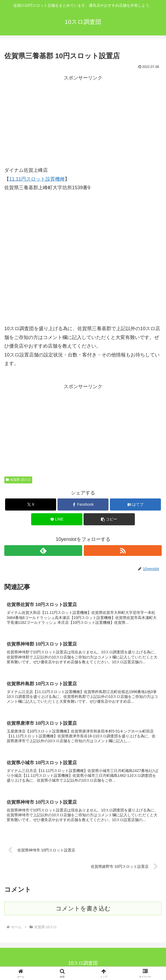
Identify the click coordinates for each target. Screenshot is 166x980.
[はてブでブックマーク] (135, 504)
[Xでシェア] (31, 504)
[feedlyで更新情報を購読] (43, 551)
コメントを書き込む (83, 910)
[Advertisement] (83, 120)
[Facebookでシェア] (83, 504)
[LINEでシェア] (57, 519)
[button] (109, 519)
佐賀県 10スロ (18, 480)
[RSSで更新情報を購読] (123, 551)
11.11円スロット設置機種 (37, 179)
